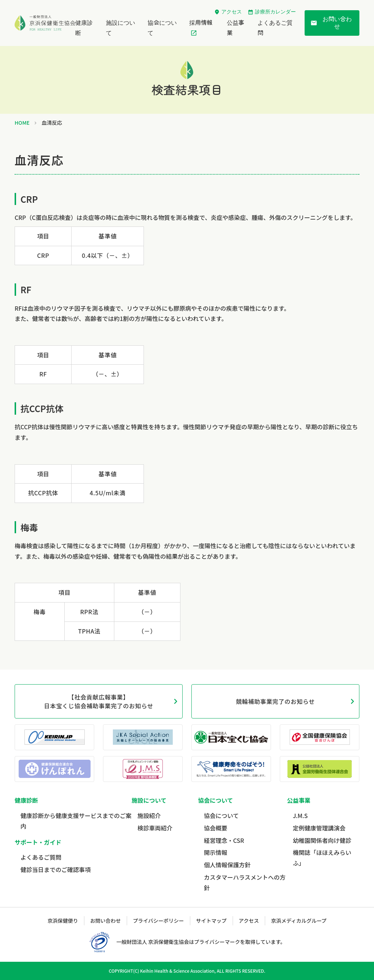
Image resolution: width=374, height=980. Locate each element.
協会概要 (215, 828)
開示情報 (215, 852)
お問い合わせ (331, 23)
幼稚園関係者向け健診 (322, 840)
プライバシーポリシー (159, 921)
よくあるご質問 (41, 857)
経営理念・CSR (224, 840)
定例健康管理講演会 (319, 828)
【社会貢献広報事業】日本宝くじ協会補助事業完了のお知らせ (98, 701)
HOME (22, 123)
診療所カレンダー (275, 12)
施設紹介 (149, 816)
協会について (221, 816)
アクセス (232, 12)
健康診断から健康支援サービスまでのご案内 (76, 821)
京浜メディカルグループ (299, 921)
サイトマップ (211, 921)
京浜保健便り (63, 921)
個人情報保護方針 (227, 865)
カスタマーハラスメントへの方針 (245, 882)
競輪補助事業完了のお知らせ (275, 701)
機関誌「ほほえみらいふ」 (322, 858)
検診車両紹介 (155, 828)
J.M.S (300, 816)
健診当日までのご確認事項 (56, 869)
